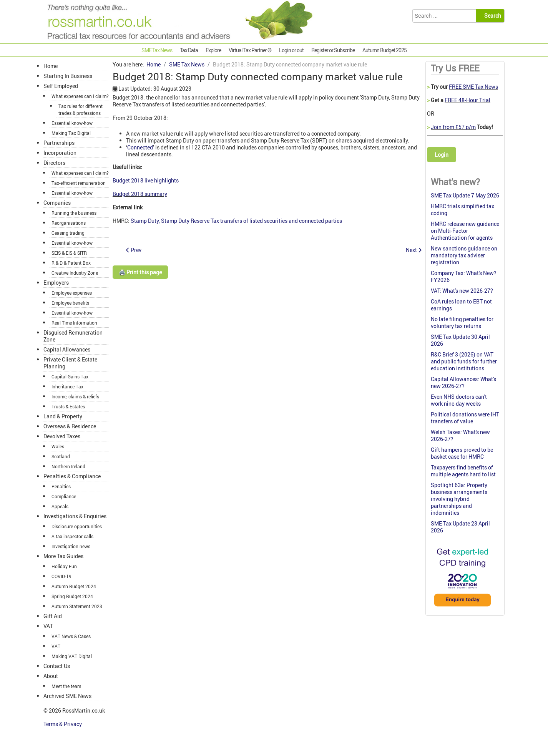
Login (442, 155)
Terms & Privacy (63, 724)
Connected (140, 147)
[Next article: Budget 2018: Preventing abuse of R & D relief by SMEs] (414, 250)
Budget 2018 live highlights (146, 180)
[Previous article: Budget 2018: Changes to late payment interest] (134, 250)
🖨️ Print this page (140, 272)
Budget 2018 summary (140, 194)
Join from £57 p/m (453, 127)
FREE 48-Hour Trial (467, 100)
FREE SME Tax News (473, 87)
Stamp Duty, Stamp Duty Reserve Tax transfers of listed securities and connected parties (236, 221)
